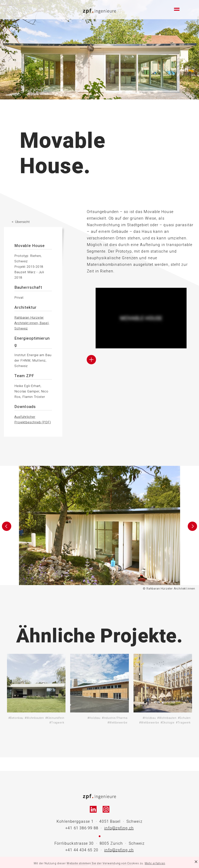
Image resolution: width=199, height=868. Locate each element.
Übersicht (23, 222)
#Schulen (184, 718)
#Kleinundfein (55, 718)
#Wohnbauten (34, 718)
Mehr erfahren (155, 863)
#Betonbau (16, 718)
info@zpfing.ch (119, 828)
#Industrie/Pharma (115, 718)
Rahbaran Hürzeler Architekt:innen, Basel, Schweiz (32, 323)
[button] (7, 528)
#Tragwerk (57, 723)
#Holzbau (94, 718)
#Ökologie (168, 723)
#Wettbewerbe (117, 723)
